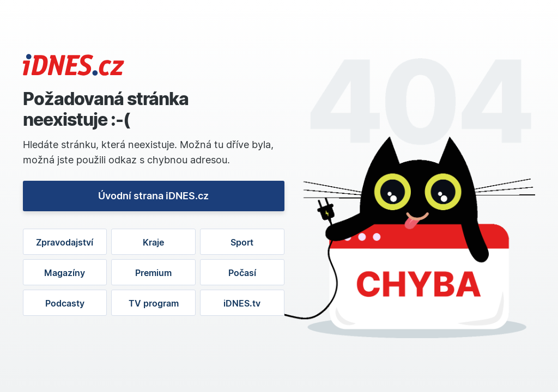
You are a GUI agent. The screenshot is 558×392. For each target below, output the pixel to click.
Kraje (153, 242)
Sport (242, 242)
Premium (153, 273)
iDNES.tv (242, 303)
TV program (154, 303)
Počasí (242, 273)
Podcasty (65, 303)
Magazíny (65, 273)
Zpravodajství (65, 242)
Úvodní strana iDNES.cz (153, 196)
